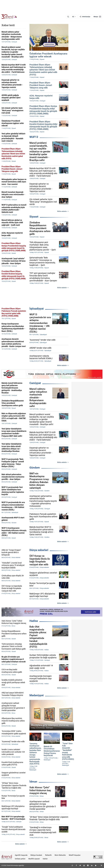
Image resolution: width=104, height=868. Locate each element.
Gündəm (35, 468)
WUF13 (34, 137)
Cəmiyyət (35, 383)
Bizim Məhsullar (60, 855)
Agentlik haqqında (21, 855)
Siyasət (34, 217)
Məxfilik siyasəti (34, 859)
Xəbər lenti (8, 25)
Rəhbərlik (48, 855)
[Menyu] (97, 17)
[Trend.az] (9, 17)
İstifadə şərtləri (20, 859)
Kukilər (45, 859)
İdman (33, 782)
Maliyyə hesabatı (36, 855)
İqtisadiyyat (37, 309)
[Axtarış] (68, 17)
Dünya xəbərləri (39, 550)
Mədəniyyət (37, 695)
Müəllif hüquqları (75, 855)
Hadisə (34, 621)
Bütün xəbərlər (62, 211)
